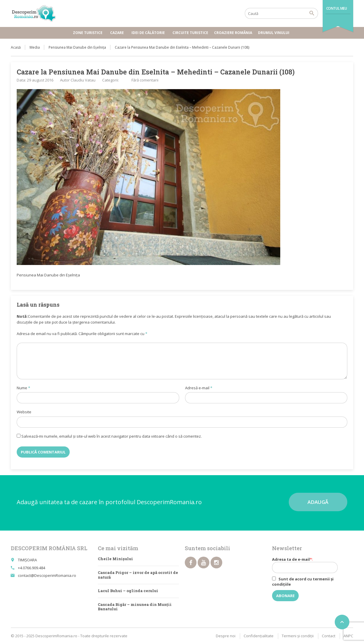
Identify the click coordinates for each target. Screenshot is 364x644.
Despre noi (226, 636)
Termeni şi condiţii (298, 636)
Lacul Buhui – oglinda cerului (128, 591)
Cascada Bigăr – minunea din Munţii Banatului (135, 607)
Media (35, 47)
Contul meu (337, 8)
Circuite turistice (190, 33)
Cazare (118, 33)
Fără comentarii (145, 80)
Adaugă (318, 502)
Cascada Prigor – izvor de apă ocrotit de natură (138, 575)
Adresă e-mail (199, 388)
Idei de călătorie (149, 33)
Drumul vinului (275, 33)
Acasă (16, 47)
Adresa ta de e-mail (309, 565)
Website (24, 412)
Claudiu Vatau (83, 80)
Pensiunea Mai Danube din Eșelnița (77, 47)
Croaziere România (233, 33)
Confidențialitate (259, 636)
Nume (23, 388)
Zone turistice (89, 33)
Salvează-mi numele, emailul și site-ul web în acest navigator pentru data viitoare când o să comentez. (112, 436)
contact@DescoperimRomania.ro (47, 575)
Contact (329, 636)
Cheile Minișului (115, 559)
